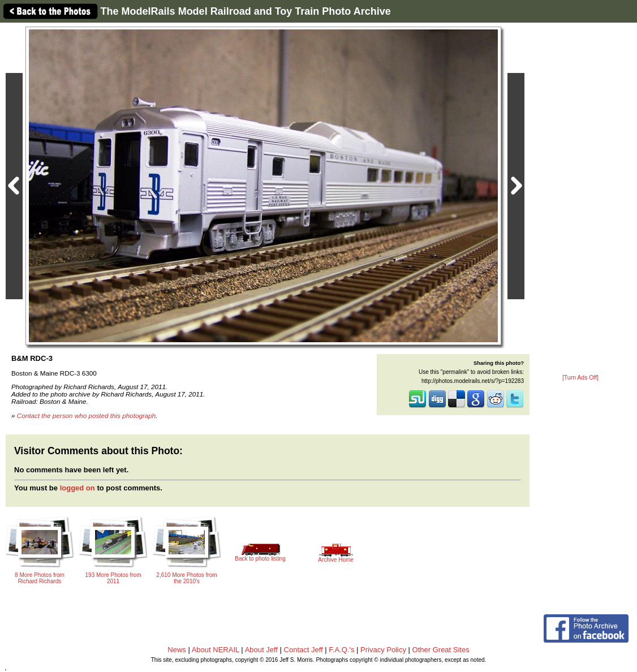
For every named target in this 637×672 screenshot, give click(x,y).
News (177, 650)
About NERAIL (216, 650)
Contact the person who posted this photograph (87, 415)
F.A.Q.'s (341, 650)
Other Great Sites (441, 650)
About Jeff (261, 650)
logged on (78, 488)
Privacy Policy (383, 650)
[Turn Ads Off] (580, 378)
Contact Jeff (304, 650)
